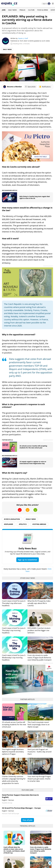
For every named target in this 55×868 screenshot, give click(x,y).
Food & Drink (43, 10)
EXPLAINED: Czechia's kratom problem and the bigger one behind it (39, 630)
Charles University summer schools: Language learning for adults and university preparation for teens (14, 780)
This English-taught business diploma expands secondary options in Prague (13, 752)
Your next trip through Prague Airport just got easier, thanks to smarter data (39, 779)
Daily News (12, 10)
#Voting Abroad (39, 524)
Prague (22, 10)
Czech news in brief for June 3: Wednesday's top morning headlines (14, 658)
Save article (30, 87)
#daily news (31, 519)
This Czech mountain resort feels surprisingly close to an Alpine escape (39, 724)
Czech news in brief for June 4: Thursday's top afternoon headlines (14, 603)
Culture (31, 10)
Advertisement (48, 130)
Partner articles (27, 699)
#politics (23, 524)
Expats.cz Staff (23, 38)
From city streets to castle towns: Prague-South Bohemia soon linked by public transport (40, 658)
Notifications (45, 87)
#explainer (9, 524)
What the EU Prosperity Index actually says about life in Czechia (39, 603)
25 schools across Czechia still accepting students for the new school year (33, 447)
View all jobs (27, 820)
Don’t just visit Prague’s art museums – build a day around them (39, 752)
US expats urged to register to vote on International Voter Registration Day (33, 463)
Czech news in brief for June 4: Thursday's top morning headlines (14, 630)
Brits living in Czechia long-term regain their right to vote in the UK (35, 197)
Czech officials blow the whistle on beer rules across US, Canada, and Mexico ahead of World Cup (14, 850)
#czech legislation (12, 519)
